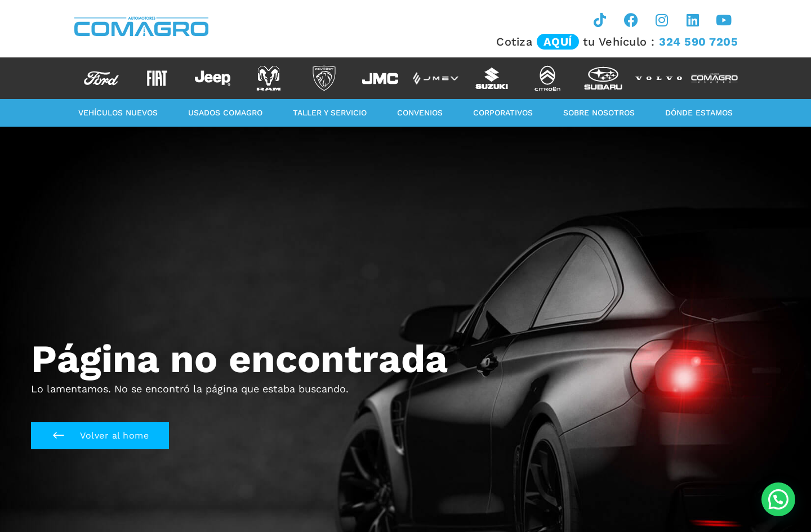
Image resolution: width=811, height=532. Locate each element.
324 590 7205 (698, 42)
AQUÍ (558, 42)
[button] (100, 436)
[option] (101, 78)
